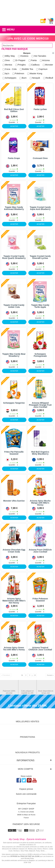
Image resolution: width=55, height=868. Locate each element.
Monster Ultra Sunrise (14, 501)
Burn (24, 78)
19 (35, 675)
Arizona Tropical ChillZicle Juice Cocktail (40, 649)
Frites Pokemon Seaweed (40, 600)
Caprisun (43, 69)
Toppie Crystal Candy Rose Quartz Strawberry (14, 257)
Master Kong (36, 73)
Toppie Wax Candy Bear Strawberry (14, 355)
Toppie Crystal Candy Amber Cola (14, 306)
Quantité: (12, 122)
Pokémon (19, 73)
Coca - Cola (11, 69)
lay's (7, 73)
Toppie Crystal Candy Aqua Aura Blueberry (40, 208)
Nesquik (36, 78)
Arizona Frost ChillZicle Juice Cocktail (40, 551)
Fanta (34, 60)
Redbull (49, 78)
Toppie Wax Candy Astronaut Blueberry (14, 208)
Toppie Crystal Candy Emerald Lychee (40, 257)
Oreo (7, 60)
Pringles (22, 65)
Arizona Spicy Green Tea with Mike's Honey (14, 649)
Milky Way (10, 56)
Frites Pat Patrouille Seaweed (14, 453)
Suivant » (50, 675)
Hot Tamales (40, 56)
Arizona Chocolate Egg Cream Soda (14, 551)
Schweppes (11, 78)
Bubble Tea (28, 69)
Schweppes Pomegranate (40, 355)
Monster (49, 65)
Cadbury (35, 65)
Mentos (9, 65)
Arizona (46, 60)
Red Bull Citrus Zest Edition (14, 110)
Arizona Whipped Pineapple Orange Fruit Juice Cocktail (40, 405)
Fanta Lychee (40, 109)
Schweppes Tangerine (14, 403)
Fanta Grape (14, 158)
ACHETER (10, 126)
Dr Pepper (20, 60)
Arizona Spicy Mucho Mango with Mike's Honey (40, 503)
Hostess (24, 56)
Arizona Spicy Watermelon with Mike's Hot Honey (14, 601)
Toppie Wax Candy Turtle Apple (40, 306)
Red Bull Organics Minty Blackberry (40, 453)
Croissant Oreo (40, 158)
